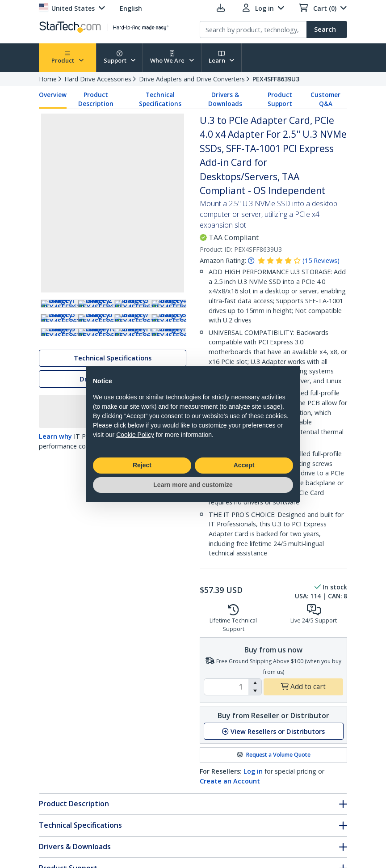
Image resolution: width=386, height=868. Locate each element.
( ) (321, 260)
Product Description (96, 99)
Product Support (280, 99)
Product (67, 57)
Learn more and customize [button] (193, 485)
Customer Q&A (325, 99)
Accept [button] (244, 465)
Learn (222, 57)
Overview (53, 95)
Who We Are (172, 57)
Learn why (55, 506)
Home (48, 79)
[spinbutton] (226, 687)
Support (120, 57)
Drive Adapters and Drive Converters (192, 79)
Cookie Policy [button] (135, 435)
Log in (253, 771)
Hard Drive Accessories (98, 79)
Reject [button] (142, 465)
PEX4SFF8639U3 (276, 79)
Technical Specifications (160, 99)
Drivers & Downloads (225, 99)
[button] (255, 683)
